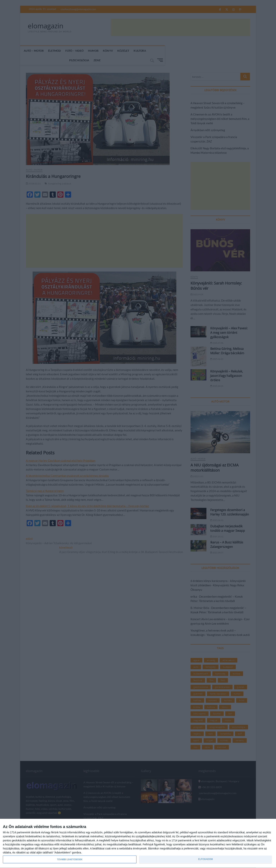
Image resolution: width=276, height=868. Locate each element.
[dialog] (138, 843)
